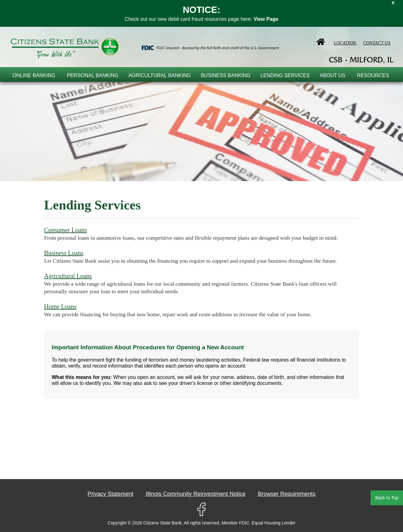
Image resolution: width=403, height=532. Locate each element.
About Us (333, 75)
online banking (34, 75)
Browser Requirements (287, 494)
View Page (266, 19)
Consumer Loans (65, 230)
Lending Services (285, 75)
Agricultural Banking (160, 75)
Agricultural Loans (68, 276)
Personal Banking (93, 75)
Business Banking (226, 75)
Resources (373, 75)
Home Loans (60, 306)
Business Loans (64, 253)
